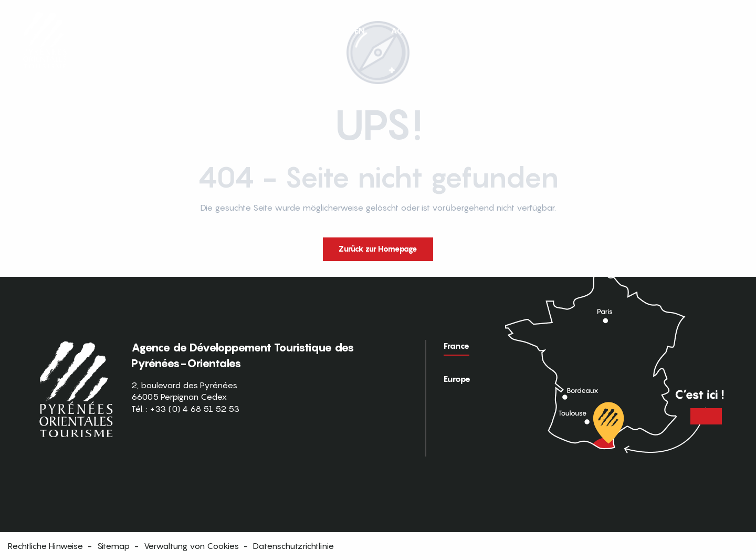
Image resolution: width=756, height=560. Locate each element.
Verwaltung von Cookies (191, 546)
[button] (729, 30)
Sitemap (113, 546)
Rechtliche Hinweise (45, 546)
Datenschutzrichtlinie (293, 546)
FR (707, 30)
